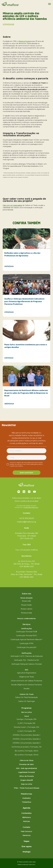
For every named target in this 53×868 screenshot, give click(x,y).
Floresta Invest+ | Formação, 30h (27, 727)
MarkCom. (32, 864)
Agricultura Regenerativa (27, 673)
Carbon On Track (27, 694)
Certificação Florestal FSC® (26, 632)
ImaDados (27, 798)
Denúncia (27, 835)
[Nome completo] (26, 451)
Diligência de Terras (26, 677)
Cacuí (27, 716)
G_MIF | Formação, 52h (27, 723)
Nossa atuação (27, 598)
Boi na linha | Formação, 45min (26, 751)
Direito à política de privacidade (27, 501)
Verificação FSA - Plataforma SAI (27, 660)
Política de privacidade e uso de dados (26, 498)
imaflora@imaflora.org (31, 507)
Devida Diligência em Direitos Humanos (26, 685)
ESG (27, 670)
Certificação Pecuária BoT (27, 647)
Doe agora (27, 846)
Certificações (26, 629)
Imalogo (27, 852)
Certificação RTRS (26, 643)
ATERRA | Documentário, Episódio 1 (27, 735)
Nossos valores (26, 609)
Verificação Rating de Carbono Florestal (27, 664)
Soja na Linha (27, 784)
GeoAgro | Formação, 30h (27, 719)
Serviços (26, 624)
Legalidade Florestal (26, 772)
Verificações (27, 653)
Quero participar (26, 473)
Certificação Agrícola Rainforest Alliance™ (26, 640)
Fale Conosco (26, 831)
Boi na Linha (27, 712)
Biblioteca (27, 817)
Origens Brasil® (27, 780)
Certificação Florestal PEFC (26, 636)
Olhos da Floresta (26, 776)
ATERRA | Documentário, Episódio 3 (27, 743)
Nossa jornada (26, 613)
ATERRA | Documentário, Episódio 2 (27, 739)
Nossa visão (26, 601)
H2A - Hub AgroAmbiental (26, 768)
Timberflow (27, 802)
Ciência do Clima (26, 760)
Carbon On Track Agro (27, 701)
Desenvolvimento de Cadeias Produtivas (26, 681)
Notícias (27, 821)
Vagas (26, 841)
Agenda (26, 808)
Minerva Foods (24, 41)
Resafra (26, 689)
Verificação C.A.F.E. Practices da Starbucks (27, 656)
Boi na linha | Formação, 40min (27, 755)
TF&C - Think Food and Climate (26, 788)
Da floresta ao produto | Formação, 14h (27, 747)
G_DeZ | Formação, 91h (26, 731)
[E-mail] (26, 457)
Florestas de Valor (26, 764)
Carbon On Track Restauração (26, 697)
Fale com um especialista (12, 205)
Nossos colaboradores (26, 618)
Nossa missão (26, 605)
